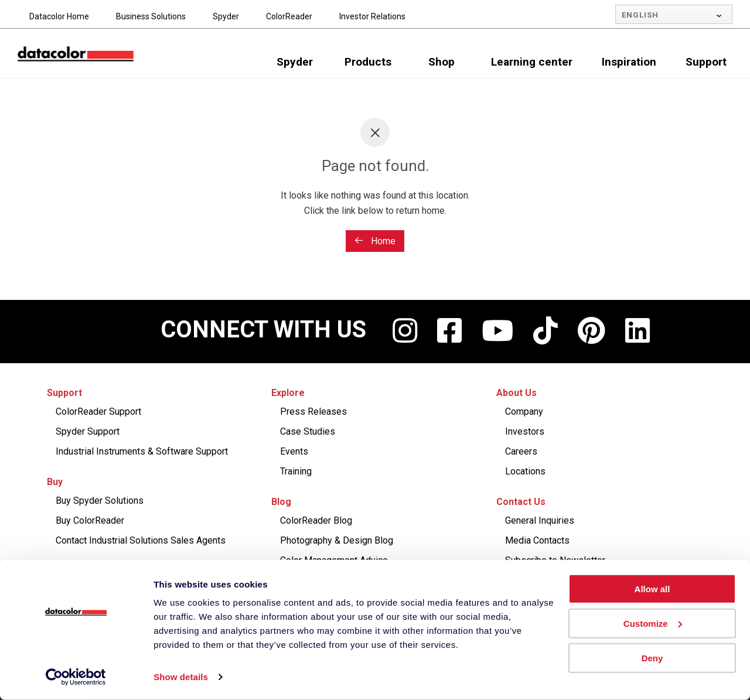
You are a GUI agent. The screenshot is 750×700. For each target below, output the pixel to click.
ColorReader (289, 16)
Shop (442, 62)
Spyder (226, 16)
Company (524, 412)
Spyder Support (88, 431)
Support (706, 62)
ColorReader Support (98, 412)
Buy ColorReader (90, 520)
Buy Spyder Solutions (100, 501)
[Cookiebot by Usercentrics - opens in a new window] (76, 677)
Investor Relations (372, 16)
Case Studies (308, 431)
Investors (525, 431)
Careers (521, 451)
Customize (653, 624)
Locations (525, 471)
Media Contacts (537, 540)
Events (294, 451)
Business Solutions (151, 16)
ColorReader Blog (316, 520)
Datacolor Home (59, 16)
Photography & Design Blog (337, 540)
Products (368, 62)
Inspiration (629, 62)
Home (375, 241)
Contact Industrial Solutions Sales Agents (141, 540)
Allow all (652, 589)
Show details (181, 677)
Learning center (532, 62)
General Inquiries (540, 520)
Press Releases (313, 412)
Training (296, 471)
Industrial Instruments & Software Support (142, 451)
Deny (652, 658)
